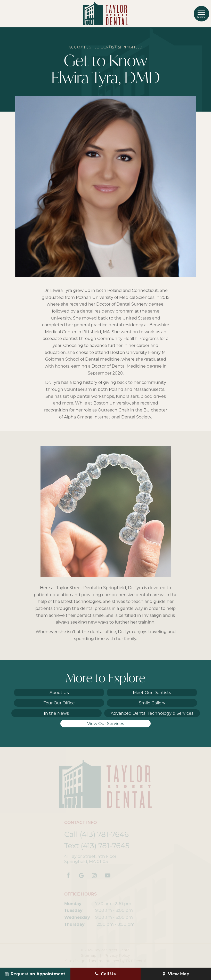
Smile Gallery (152, 703)
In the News (56, 713)
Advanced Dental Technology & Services (152, 713)
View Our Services (106, 724)
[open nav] (201, 14)
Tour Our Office (59, 703)
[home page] (105, 14)
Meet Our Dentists (152, 693)
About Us (59, 693)
